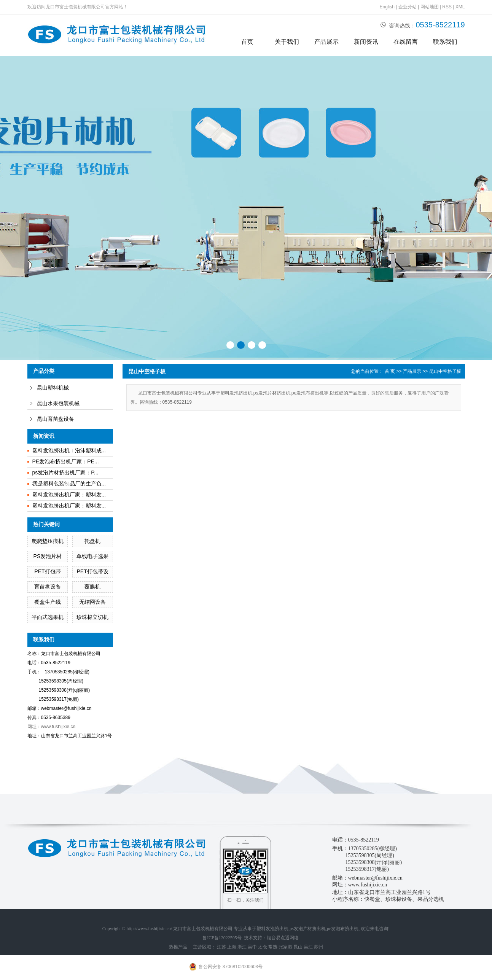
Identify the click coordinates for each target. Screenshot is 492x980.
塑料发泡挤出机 (272, 929)
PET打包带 (47, 571)
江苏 (221, 947)
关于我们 (287, 42)
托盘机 (92, 541)
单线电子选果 (92, 556)
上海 (232, 947)
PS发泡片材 (48, 556)
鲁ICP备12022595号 (222, 938)
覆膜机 (92, 587)
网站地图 (430, 7)
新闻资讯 (366, 42)
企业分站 (408, 7)
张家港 (285, 947)
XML (460, 7)
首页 (247, 42)
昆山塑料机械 (53, 388)
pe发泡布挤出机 (343, 929)
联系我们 (445, 42)
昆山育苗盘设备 (56, 419)
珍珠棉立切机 (92, 617)
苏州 (318, 947)
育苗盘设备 (48, 587)
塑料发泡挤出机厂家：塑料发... (69, 495)
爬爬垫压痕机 (48, 541)
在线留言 (406, 42)
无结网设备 (92, 602)
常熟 (273, 947)
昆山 (298, 947)
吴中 (252, 947)
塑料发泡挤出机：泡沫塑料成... (69, 450)
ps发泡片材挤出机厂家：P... (65, 473)
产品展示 (326, 42)
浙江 (242, 947)
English (387, 7)
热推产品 (178, 947)
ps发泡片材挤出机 (308, 929)
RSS (447, 7)
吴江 (308, 947)
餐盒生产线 (48, 602)
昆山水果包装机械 (58, 403)
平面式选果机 (48, 617)
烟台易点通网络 (283, 938)
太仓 (263, 947)
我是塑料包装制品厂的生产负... (69, 484)
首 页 (390, 371)
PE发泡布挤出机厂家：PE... (66, 461)
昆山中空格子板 (445, 371)
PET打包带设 (93, 571)
